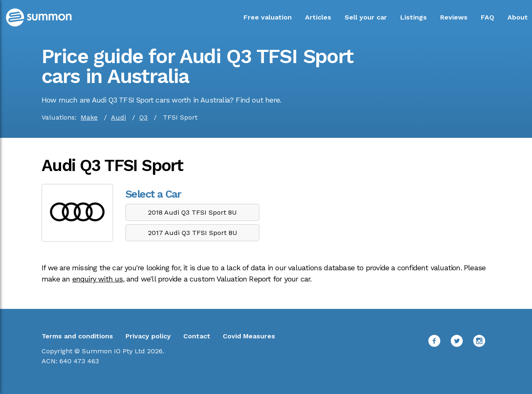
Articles (318, 17)
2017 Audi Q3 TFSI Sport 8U (193, 233)
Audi (118, 117)
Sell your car (366, 17)
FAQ (488, 17)
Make (89, 117)
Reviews (454, 17)
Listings (414, 17)
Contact (197, 336)
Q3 (143, 117)
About (518, 17)
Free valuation (268, 17)
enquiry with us (98, 279)
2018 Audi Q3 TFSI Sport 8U (192, 212)
